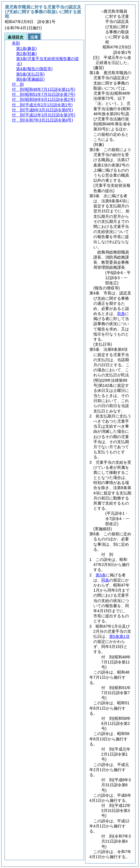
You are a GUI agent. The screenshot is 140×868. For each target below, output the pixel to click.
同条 (105, 580)
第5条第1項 (119, 636)
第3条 (101, 575)
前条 (121, 314)
